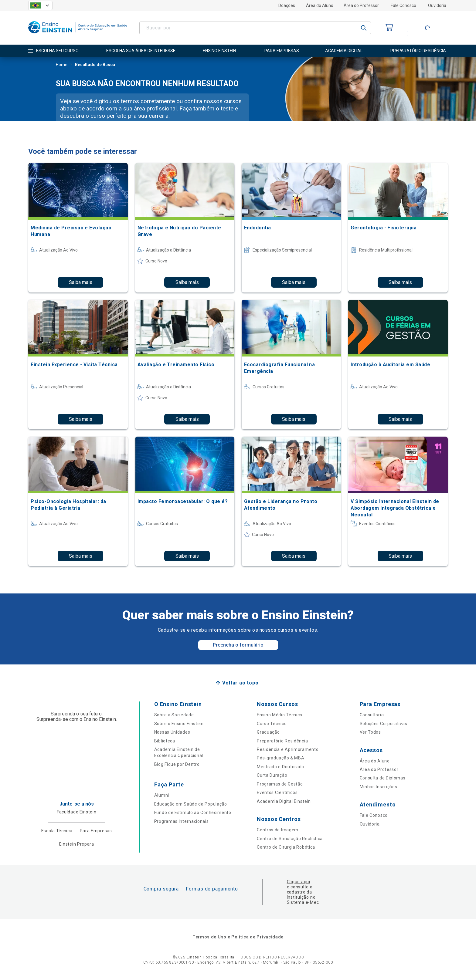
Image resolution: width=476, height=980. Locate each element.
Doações (287, 5)
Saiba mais (81, 282)
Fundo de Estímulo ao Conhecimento (193, 813)
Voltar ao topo (240, 683)
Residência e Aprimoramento (288, 749)
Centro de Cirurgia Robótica (286, 847)
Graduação (268, 732)
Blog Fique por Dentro (177, 764)
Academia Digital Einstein (284, 801)
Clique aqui (299, 882)
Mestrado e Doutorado (280, 767)
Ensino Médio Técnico (280, 715)
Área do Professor (361, 5)
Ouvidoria (437, 5)
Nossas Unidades (172, 732)
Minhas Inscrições (379, 787)
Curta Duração (272, 775)
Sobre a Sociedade (174, 715)
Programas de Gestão (280, 784)
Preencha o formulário (238, 645)
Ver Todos (370, 732)
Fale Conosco (403, 5)
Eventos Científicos (277, 792)
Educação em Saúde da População (191, 804)
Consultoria (372, 715)
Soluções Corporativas (384, 724)
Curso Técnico (272, 724)
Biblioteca (165, 741)
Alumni (162, 795)
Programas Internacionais (182, 821)
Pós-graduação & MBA (280, 758)
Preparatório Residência (282, 741)
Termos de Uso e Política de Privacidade (238, 937)
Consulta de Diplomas (383, 778)
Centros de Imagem (278, 830)
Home (62, 65)
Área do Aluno (320, 5)
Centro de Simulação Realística (290, 839)
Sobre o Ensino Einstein (179, 724)
